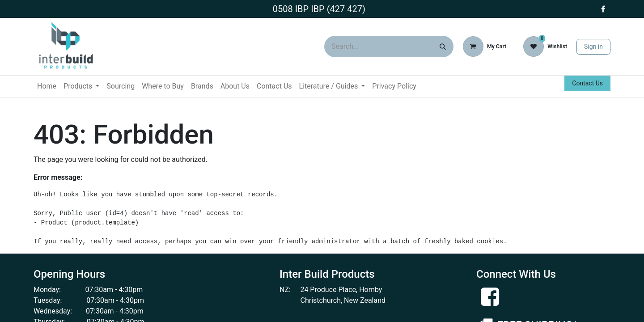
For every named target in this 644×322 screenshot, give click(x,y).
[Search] (443, 47)
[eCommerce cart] (485, 47)
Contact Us (587, 83)
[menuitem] (47, 86)
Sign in (593, 47)
